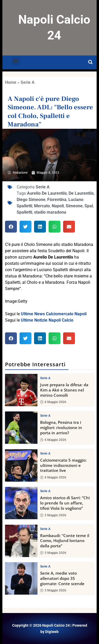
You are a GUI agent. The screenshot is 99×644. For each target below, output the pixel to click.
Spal (89, 206)
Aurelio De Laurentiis (47, 193)
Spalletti (24, 212)
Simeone (74, 206)
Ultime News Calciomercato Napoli (54, 314)
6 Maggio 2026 (53, 402)
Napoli (58, 206)
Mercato (42, 206)
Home (11, 82)
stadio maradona (50, 212)
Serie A (28, 82)
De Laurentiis (81, 193)
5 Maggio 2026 (53, 515)
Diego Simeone (31, 200)
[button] (16, 61)
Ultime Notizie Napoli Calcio (47, 320)
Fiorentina (57, 200)
